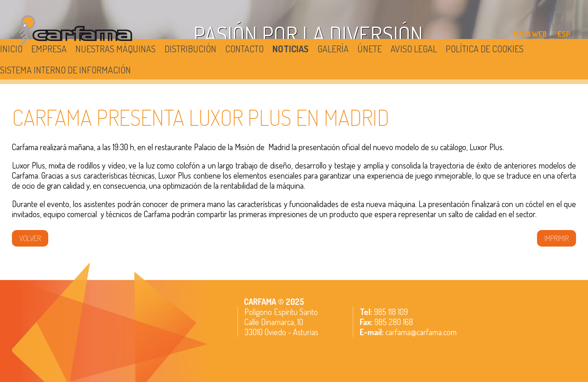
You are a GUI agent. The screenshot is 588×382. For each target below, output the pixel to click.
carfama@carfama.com (421, 332)
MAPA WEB (530, 34)
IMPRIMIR (557, 238)
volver (30, 238)
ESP (564, 34)
